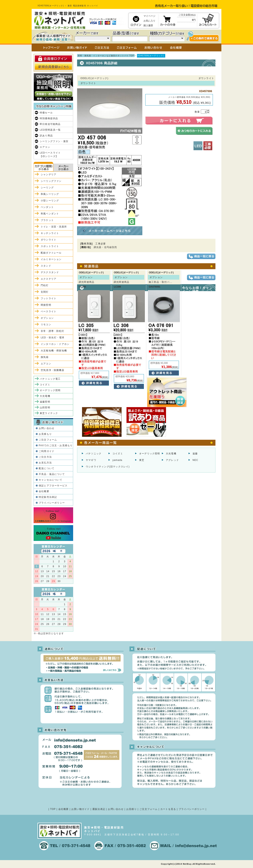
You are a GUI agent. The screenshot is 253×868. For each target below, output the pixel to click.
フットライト (49, 298)
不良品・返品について (52, 474)
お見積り (132, 809)
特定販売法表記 (48, 497)
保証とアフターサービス (53, 486)
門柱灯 (45, 285)
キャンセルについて (51, 480)
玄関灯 (45, 292)
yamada (117, 460)
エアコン (45, 147)
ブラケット (47, 220)
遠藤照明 (45, 402)
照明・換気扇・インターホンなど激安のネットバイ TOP (106, 56)
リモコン (46, 325)
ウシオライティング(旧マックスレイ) (108, 467)
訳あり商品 (46, 136)
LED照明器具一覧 (50, 130)
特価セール (46, 113)
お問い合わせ (47, 428)
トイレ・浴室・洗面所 (54, 227)
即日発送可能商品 (50, 124)
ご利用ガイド (47, 451)
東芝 (142, 460)
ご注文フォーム (48, 440)
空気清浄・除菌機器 (52, 370)
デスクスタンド (50, 272)
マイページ (149, 16)
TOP (53, 809)
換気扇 (45, 357)
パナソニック (94, 454)
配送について (47, 468)
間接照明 (46, 305)
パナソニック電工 (50, 379)
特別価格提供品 (49, 118)
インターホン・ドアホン (55, 344)
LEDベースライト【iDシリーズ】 (50, 155)
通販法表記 (99, 809)
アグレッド (172, 460)
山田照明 (45, 408)
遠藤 (195, 454)
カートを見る (168, 809)
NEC (195, 460)
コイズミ (118, 454)
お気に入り (149, 21)
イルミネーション (51, 259)
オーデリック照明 (150, 454)
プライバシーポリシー (52, 503)
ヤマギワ (91, 460)
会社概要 (44, 491)
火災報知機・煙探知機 (54, 351)
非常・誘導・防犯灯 (52, 331)
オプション (47, 318)
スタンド (46, 266)
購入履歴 (148, 25)
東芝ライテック (49, 413)
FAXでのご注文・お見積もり (56, 445)
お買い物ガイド (80, 809)
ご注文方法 (45, 457)
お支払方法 (45, 463)
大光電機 (171, 454)
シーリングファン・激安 (54, 141)
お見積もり (45, 434)
